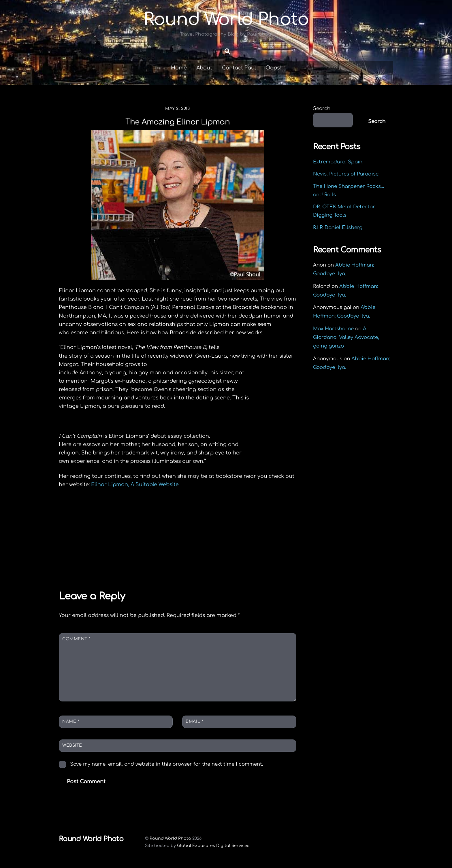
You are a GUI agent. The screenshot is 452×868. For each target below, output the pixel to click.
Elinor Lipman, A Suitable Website (135, 484)
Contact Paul (239, 68)
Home (179, 68)
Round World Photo (170, 838)
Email (194, 721)
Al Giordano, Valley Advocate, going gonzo (346, 337)
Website (72, 745)
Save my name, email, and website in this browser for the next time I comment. (167, 764)
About (204, 68)
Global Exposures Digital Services (213, 846)
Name (71, 721)
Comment (76, 639)
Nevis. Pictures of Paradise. (346, 174)
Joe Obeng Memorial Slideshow (117, 560)
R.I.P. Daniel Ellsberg (338, 228)
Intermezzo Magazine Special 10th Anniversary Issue (241, 564)
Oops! (273, 68)
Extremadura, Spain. (338, 162)
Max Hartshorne (333, 329)
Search (322, 109)
